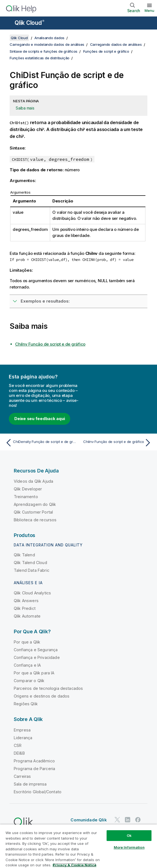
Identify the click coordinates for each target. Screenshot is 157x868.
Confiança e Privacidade (37, 657)
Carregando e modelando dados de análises (47, 44)
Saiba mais (25, 108)
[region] (78, 846)
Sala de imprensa (30, 784)
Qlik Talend (24, 555)
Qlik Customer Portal (33, 512)
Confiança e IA (27, 665)
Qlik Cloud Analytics (32, 593)
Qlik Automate (27, 616)
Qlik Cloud (29, 23)
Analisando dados (49, 38)
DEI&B (19, 753)
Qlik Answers (26, 601)
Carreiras (22, 776)
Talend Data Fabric (32, 570)
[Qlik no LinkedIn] (128, 820)
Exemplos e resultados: (45, 301)
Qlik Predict (25, 608)
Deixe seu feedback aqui (40, 419)
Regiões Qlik (26, 704)
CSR (18, 745)
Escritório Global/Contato (38, 792)
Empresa (22, 730)
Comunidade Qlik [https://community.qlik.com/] (89, 820)
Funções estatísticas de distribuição (40, 58)
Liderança (23, 738)
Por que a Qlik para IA (34, 673)
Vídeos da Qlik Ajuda (33, 481)
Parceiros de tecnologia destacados (48, 688)
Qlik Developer (28, 489)
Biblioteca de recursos (35, 520)
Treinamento (26, 497)
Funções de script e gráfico (106, 51)
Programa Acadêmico (34, 761)
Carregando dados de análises (116, 44)
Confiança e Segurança (36, 650)
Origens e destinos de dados (42, 696)
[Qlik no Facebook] (138, 820)
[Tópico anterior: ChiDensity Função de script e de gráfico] (41, 443)
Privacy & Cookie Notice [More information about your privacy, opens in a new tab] (75, 865)
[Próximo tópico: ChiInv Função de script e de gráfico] (116, 443)
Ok (129, 835)
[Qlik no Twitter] (117, 820)
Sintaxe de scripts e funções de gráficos (44, 51)
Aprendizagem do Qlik (35, 504)
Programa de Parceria (34, 769)
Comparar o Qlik (29, 681)
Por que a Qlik (27, 642)
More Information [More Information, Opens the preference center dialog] (129, 847)
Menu (149, 10)
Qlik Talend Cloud (30, 563)
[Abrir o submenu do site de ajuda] (8, 23)
